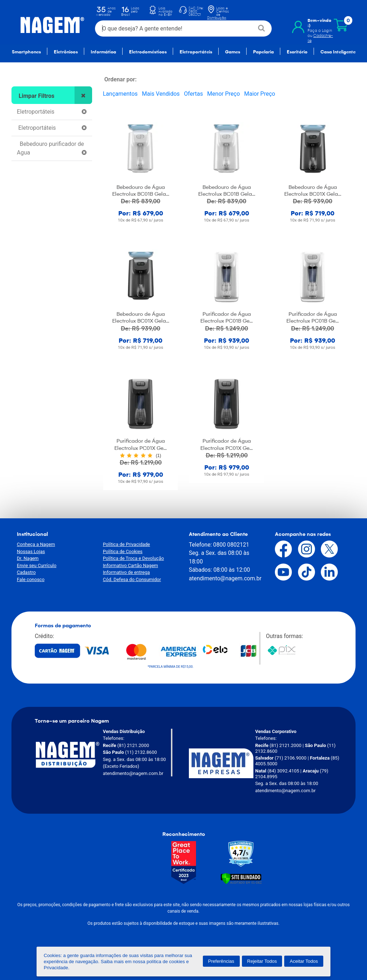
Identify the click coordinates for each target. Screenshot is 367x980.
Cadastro (26, 572)
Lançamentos (120, 94)
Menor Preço (223, 94)
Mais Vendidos (161, 94)
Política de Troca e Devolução (133, 558)
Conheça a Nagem (36, 544)
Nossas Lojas (31, 551)
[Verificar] (241, 878)
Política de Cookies (123, 551)
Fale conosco (31, 579)
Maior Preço (259, 94)
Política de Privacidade (127, 544)
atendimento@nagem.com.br (225, 578)
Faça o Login (318, 26)
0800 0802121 (231, 545)
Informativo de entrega (126, 572)
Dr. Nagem (28, 558)
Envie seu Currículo (37, 565)
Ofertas (193, 94)
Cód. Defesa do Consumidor (132, 579)
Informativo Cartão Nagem (130, 565)
